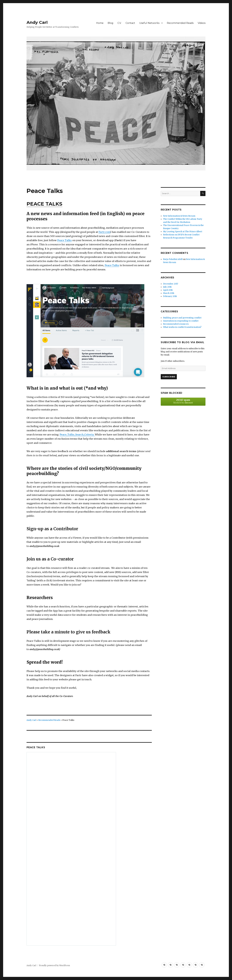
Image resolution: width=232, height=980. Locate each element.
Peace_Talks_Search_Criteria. (77, 435)
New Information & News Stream (179, 216)
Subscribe (169, 377)
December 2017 (171, 284)
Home (100, 23)
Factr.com (104, 232)
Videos (202, 23)
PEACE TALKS (44, 204)
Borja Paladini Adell (173, 259)
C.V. (119, 23)
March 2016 (169, 293)
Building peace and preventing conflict (182, 318)
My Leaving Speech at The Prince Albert (183, 232)
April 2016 (168, 290)
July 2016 (167, 287)
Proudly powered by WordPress (54, 965)
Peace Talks (64, 240)
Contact (130, 23)
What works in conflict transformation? (182, 327)
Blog (110, 23)
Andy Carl (37, 22)
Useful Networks (149, 23)
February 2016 (170, 296)
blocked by (183, 401)
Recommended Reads (180, 23)
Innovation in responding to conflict (181, 321)
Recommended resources (176, 324)
